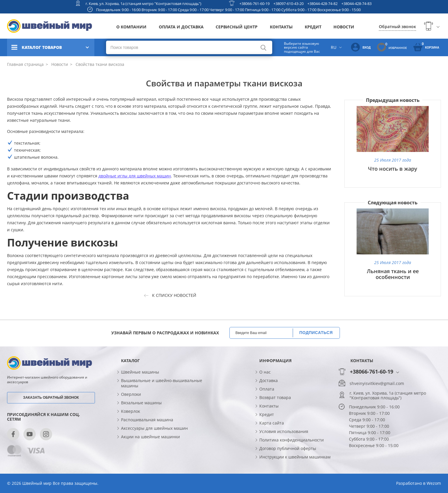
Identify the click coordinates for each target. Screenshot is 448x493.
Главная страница (25, 64)
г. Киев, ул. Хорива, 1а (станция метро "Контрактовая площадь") (143, 4)
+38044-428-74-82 (322, 4)
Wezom (434, 483)
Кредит (313, 27)
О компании (131, 27)
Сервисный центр (237, 27)
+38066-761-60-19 (254, 4)
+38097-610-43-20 (288, 4)
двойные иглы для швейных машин (135, 176)
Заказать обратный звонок (51, 398)
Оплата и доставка (181, 27)
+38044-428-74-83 (356, 4)
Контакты (281, 27)
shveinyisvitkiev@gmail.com (377, 384)
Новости (344, 27)
